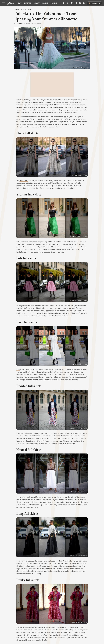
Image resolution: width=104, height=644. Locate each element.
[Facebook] (64, 4)
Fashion (46, 3)
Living (54, 3)
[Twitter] (80, 4)
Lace (18, 369)
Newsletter (94, 3)
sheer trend (24, 181)
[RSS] (84, 4)
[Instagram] (76, 4)
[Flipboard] (72, 4)
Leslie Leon (20, 24)
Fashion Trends (26, 9)
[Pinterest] (68, 4)
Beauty (37, 3)
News (19, 3)
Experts (28, 3)
